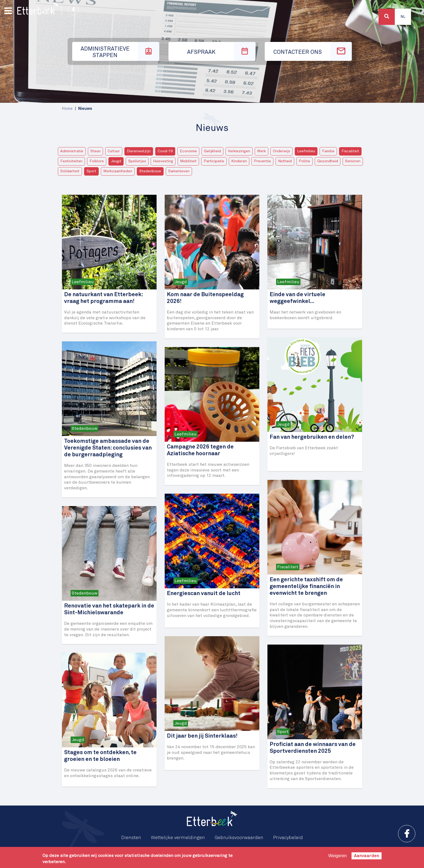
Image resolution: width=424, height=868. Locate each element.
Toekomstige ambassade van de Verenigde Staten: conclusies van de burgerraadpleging (108, 448)
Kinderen (239, 161)
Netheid (285, 161)
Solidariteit (70, 171)
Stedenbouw (150, 171)
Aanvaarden (367, 856)
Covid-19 (165, 151)
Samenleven (179, 171)
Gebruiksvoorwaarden (239, 838)
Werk (261, 151)
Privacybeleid (288, 838)
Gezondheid (328, 161)
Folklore (97, 161)
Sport (91, 171)
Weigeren (337, 856)
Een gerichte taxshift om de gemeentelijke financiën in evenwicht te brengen (306, 587)
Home (67, 109)
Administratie (72, 151)
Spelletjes (137, 161)
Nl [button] (403, 17)
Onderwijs (281, 151)
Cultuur (114, 151)
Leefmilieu (306, 151)
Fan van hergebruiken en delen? (312, 437)
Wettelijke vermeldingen (178, 838)
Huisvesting (163, 161)
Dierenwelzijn (139, 151)
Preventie (262, 161)
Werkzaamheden (118, 171)
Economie (188, 151)
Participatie (214, 161)
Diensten (131, 838)
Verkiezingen (239, 151)
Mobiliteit (188, 161)
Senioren (353, 161)
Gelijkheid (212, 151)
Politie (304, 161)
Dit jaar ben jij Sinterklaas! (202, 736)
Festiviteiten (71, 161)
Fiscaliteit (350, 151)
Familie (328, 151)
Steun (95, 151)
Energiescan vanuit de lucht (204, 594)
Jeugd (116, 161)
